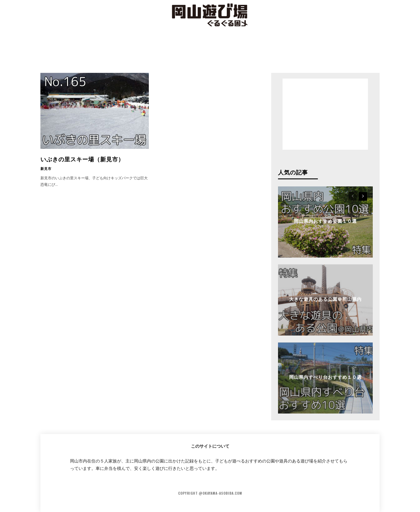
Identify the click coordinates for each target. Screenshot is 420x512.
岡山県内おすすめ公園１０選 (325, 221)
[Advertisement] (210, 50)
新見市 (46, 168)
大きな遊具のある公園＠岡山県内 (325, 299)
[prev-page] (353, 196)
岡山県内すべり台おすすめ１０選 (325, 377)
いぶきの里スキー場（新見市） (82, 159)
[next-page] (363, 196)
